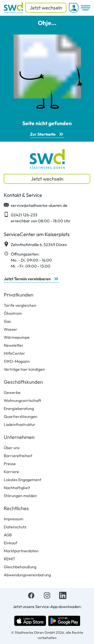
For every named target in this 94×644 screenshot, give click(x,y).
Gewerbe (12, 392)
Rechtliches (16, 508)
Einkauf (10, 543)
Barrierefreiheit (18, 456)
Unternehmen (19, 437)
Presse (10, 464)
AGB (8, 535)
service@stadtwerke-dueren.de (36, 205)
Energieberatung (19, 408)
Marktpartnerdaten (21, 551)
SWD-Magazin (17, 361)
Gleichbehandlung (20, 567)
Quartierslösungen (21, 416)
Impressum (14, 519)
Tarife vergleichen (20, 305)
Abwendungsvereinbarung (27, 575)
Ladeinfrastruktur (20, 424)
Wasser (11, 329)
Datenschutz (15, 527)
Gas (7, 321)
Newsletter (14, 345)
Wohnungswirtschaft (22, 400)
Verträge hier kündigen (24, 369)
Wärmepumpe (17, 337)
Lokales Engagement (23, 480)
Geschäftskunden (23, 382)
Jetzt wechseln (46, 8)
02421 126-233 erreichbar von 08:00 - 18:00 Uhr (37, 218)
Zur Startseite (43, 134)
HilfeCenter (14, 353)
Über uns (12, 448)
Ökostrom (13, 313)
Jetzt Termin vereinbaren (27, 279)
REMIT (10, 559)
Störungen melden (20, 496)
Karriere (11, 472)
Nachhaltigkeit (17, 488)
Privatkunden (19, 295)
